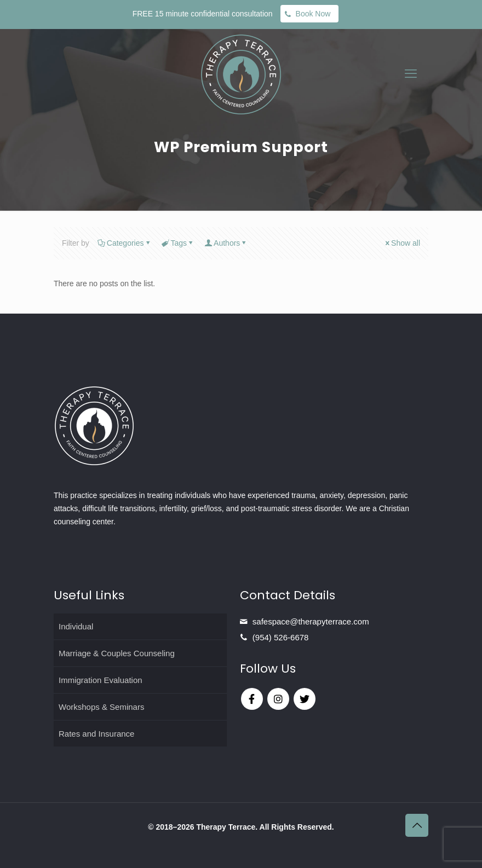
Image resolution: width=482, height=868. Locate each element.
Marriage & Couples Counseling (117, 653)
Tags (178, 243)
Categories (125, 243)
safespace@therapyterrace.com (311, 621)
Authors (226, 243)
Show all (402, 243)
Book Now (313, 14)
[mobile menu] (411, 74)
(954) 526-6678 (281, 637)
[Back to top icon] (417, 825)
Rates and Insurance (96, 734)
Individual (76, 626)
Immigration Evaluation (101, 680)
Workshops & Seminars (101, 707)
